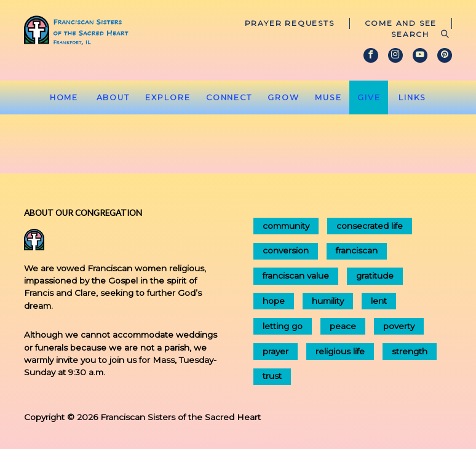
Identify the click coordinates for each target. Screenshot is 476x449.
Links (412, 97)
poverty (399, 326)
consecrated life (370, 226)
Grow (284, 97)
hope (274, 301)
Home (64, 97)
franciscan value (296, 276)
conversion (286, 250)
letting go (283, 326)
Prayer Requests (290, 23)
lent (379, 301)
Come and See (401, 23)
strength (410, 351)
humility (328, 301)
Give (369, 97)
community (286, 226)
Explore (168, 97)
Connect (229, 97)
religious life (340, 351)
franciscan (357, 250)
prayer (276, 351)
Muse (328, 97)
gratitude (375, 276)
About (113, 97)
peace (343, 326)
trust (272, 376)
